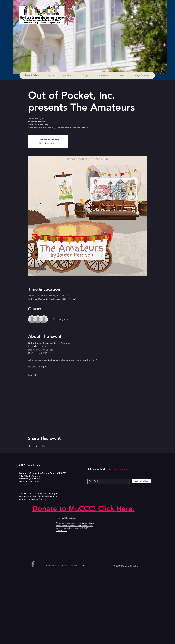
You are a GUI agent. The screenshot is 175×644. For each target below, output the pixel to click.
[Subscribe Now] (142, 481)
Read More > (35, 375)
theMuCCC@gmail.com (66, 518)
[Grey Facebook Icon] (33, 564)
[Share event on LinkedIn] (43, 446)
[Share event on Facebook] (29, 446)
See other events (48, 143)
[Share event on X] (36, 446)
